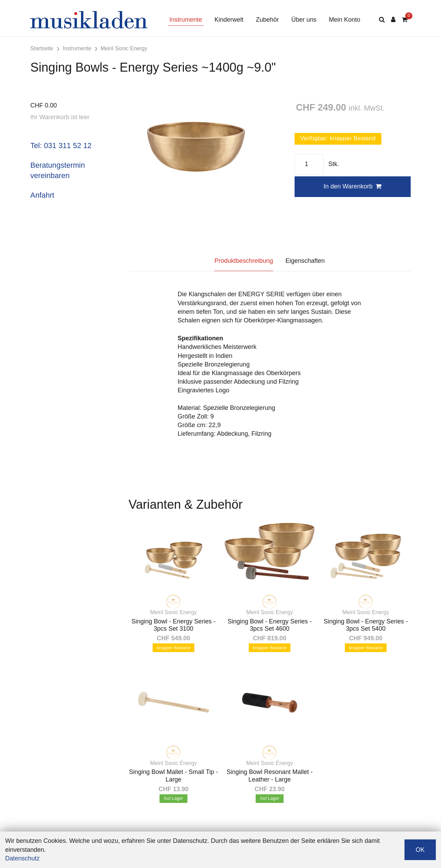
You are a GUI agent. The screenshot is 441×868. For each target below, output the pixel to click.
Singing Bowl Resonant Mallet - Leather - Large (269, 776)
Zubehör (267, 20)
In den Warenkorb (352, 186)
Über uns (304, 20)
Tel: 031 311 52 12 (61, 146)
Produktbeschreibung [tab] (244, 261)
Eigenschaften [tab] (305, 261)
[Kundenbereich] (393, 20)
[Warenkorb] (405, 20)
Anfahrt (42, 195)
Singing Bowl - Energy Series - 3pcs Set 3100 (173, 625)
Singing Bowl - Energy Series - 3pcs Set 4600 (269, 625)
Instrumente (186, 20)
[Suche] (382, 20)
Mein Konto (345, 20)
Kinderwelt (229, 20)
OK (420, 850)
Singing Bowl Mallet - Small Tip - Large (173, 776)
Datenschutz (22, 858)
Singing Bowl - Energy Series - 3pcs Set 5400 (366, 625)
